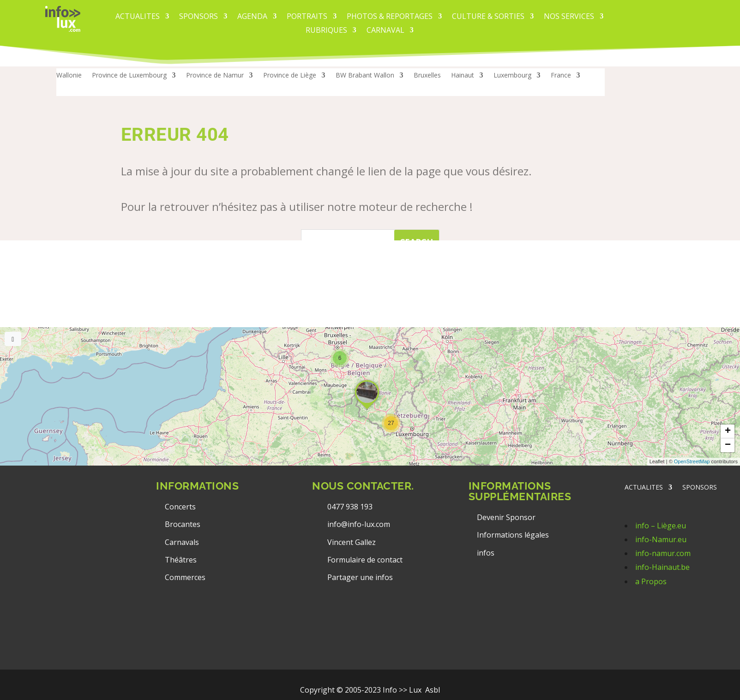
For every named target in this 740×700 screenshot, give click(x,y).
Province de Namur (215, 76)
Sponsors (199, 17)
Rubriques (326, 31)
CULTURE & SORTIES (488, 17)
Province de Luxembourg (129, 76)
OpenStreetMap (692, 461)
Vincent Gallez (352, 542)
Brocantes (183, 524)
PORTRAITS (307, 17)
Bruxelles (427, 76)
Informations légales (513, 535)
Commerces (185, 577)
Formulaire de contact (365, 560)
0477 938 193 (350, 507)
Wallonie (69, 76)
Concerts (180, 507)
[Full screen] (13, 339)
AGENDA (252, 17)
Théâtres (181, 560)
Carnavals (182, 542)
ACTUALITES (138, 17)
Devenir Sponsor (506, 517)
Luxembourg (512, 76)
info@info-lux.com (359, 524)
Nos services (569, 17)
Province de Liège (290, 76)
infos (487, 553)
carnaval (385, 31)
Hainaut (463, 76)
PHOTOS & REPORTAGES (390, 17)
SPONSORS (700, 488)
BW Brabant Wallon (365, 76)
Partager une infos (360, 577)
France (561, 76)
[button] (391, 423)
